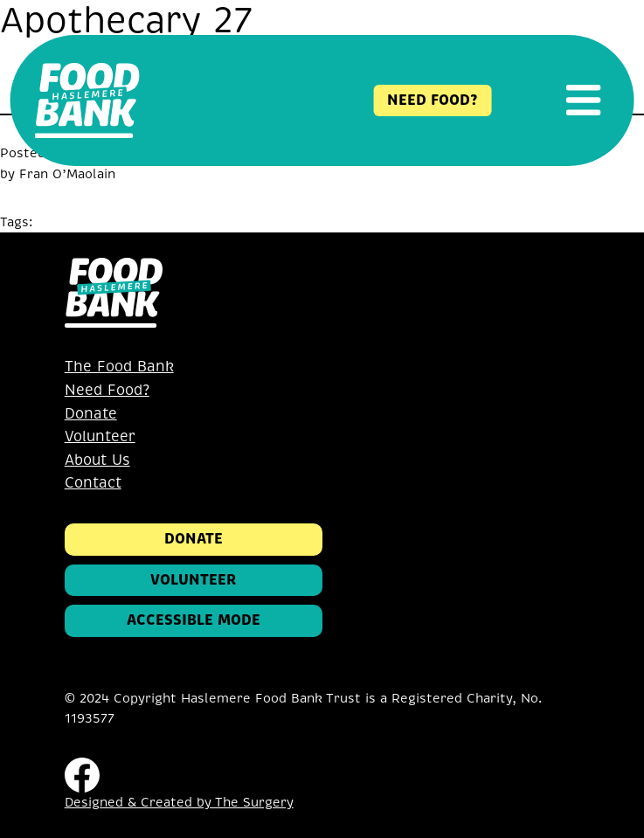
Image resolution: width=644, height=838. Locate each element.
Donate (91, 414)
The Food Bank (119, 367)
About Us (97, 460)
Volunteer (100, 436)
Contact (93, 483)
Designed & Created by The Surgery (179, 802)
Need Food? (107, 390)
